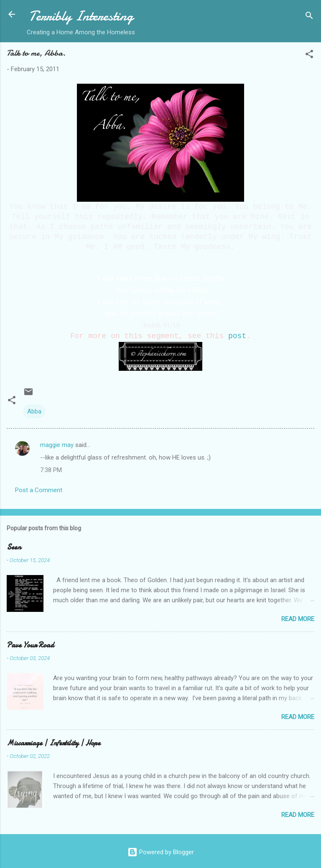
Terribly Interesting (81, 16)
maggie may (57, 445)
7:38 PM (51, 470)
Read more (298, 619)
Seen (14, 547)
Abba (34, 411)
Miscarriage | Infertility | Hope (53, 743)
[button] (309, 55)
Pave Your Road (30, 645)
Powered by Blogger (161, 852)
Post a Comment (39, 490)
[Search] (309, 17)
